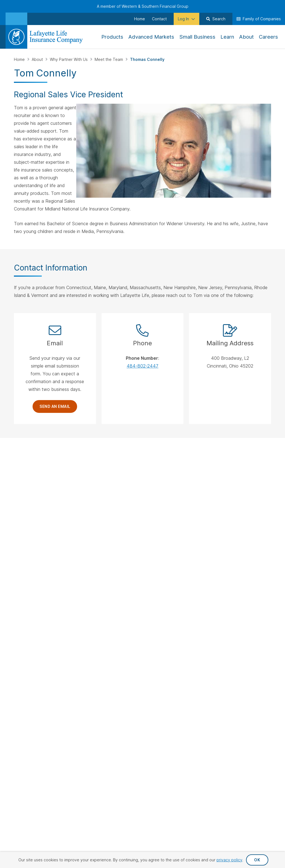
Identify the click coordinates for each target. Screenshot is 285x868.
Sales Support (114, 485)
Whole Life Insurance (156, 473)
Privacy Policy (197, 606)
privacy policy (229, 860)
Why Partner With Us (69, 59)
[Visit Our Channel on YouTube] (34, 531)
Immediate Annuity (163, 499)
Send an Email (55, 406)
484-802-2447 (142, 366)
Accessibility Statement (247, 606)
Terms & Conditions (251, 616)
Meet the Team (109, 59)
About (38, 59)
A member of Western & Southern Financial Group (143, 6)
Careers (244, 474)
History (243, 483)
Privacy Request (154, 606)
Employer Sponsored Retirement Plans (207, 488)
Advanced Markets (201, 504)
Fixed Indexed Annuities (159, 487)
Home (20, 59)
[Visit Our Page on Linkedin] (19, 531)
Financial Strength (253, 492)
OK (257, 860)
